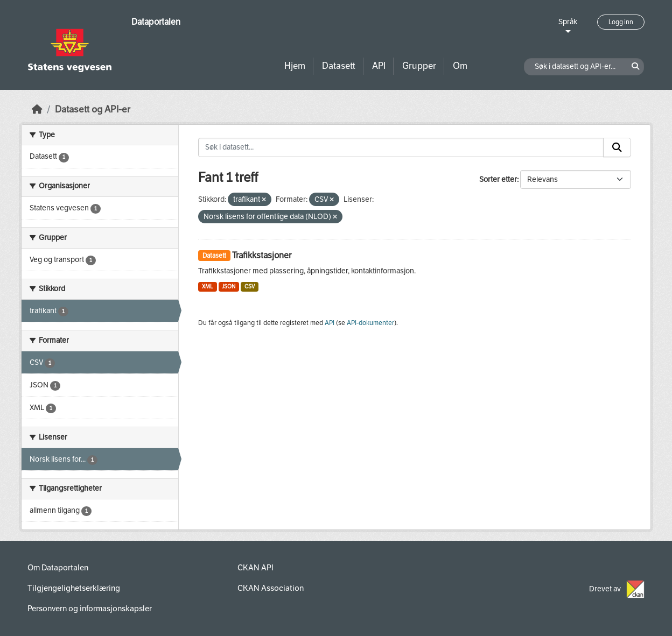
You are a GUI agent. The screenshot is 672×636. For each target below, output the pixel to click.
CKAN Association (271, 588)
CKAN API (255, 568)
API (379, 66)
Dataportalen (156, 22)
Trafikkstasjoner (262, 255)
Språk (568, 22)
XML (208, 287)
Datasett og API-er (93, 109)
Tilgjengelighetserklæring (74, 588)
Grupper (419, 66)
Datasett (339, 66)
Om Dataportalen (58, 568)
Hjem (295, 66)
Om (460, 66)
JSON (229, 287)
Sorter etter (498, 179)
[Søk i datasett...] (401, 147)
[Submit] (617, 147)
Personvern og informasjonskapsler (90, 609)
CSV (250, 287)
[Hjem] (37, 109)
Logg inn (621, 22)
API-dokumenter (370, 323)
